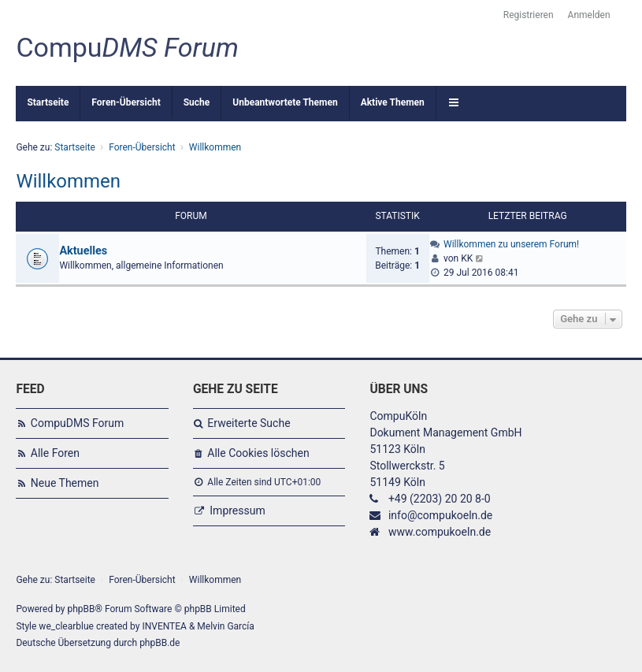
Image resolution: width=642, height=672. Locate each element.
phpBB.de (160, 643)
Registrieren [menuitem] (529, 15)
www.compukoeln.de (440, 532)
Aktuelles (83, 251)
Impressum (237, 510)
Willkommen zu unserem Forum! (511, 244)
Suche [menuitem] (197, 102)
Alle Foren (55, 453)
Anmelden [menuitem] (589, 15)
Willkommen (68, 181)
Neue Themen (65, 483)
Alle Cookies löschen (258, 453)
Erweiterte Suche (249, 423)
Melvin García (226, 626)
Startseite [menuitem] (48, 102)
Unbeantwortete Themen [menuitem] (285, 102)
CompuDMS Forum (77, 423)
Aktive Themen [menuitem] (393, 102)
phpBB (81, 609)
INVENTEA (164, 626)
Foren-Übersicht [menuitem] (126, 102)
